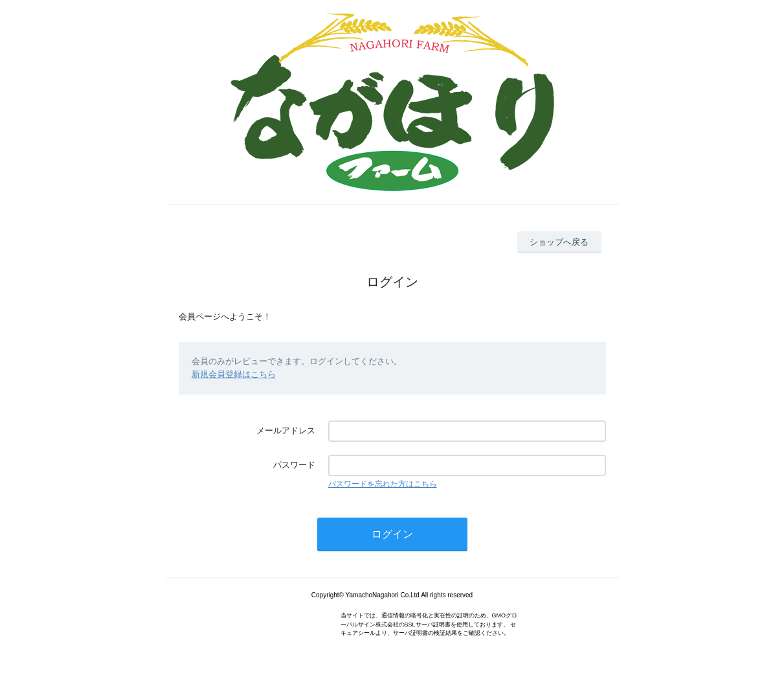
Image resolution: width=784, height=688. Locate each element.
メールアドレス (286, 430)
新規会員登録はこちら (234, 374)
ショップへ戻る (559, 242)
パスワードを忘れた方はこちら (383, 484)
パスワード (294, 465)
